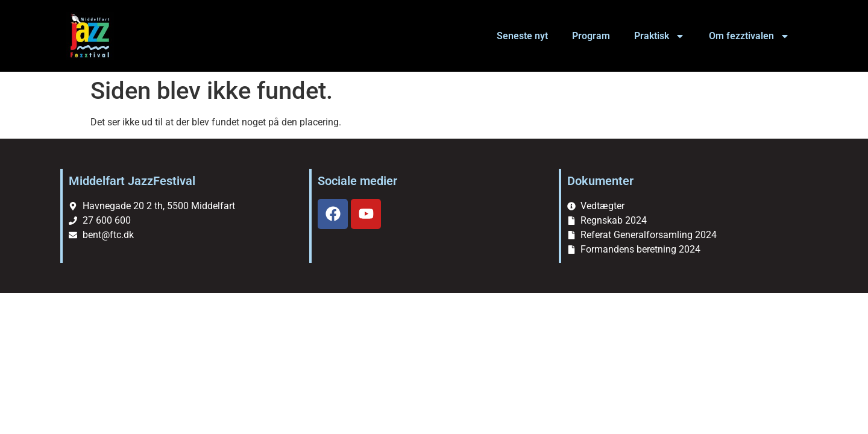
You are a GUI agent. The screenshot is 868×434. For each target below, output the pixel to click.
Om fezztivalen (749, 36)
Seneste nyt (522, 36)
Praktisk (659, 36)
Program (591, 36)
